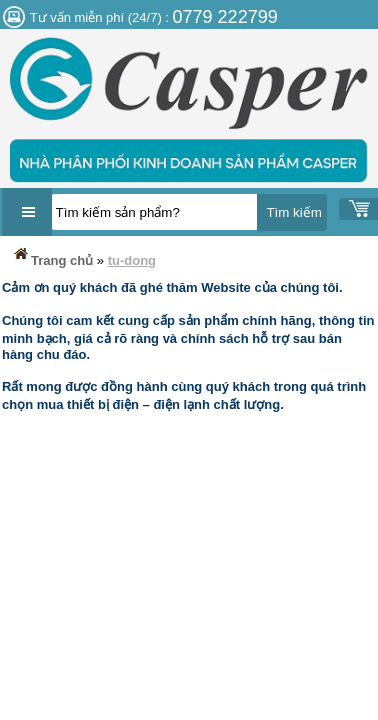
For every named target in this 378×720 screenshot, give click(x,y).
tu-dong (132, 260)
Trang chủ (52, 256)
